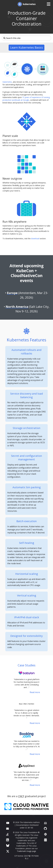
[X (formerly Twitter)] (8, 851)
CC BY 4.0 (29, 828)
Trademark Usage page (26, 851)
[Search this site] (26, 38)
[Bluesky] (8, 846)
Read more (35, 692)
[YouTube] (8, 823)
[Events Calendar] (45, 840)
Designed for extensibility (26, 636)
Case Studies (27, 665)
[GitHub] (45, 828)
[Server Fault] (7, 834)
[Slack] (45, 834)
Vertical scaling (27, 595)
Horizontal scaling (27, 574)
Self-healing (27, 543)
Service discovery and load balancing (27, 395)
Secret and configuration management (27, 458)
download (35, 239)
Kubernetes (7, 82)
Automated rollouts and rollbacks (26, 352)
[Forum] (8, 828)
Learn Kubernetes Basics (27, 47)
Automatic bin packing (27, 487)
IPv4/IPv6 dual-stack (27, 617)
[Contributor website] (45, 823)
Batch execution (27, 521)
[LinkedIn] (8, 840)
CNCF (21, 796)
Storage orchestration (27, 428)
